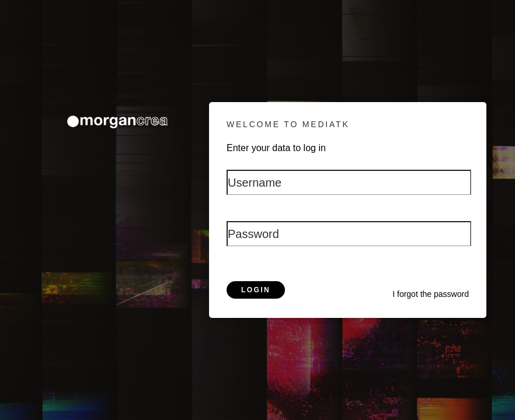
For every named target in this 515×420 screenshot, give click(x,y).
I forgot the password (431, 294)
